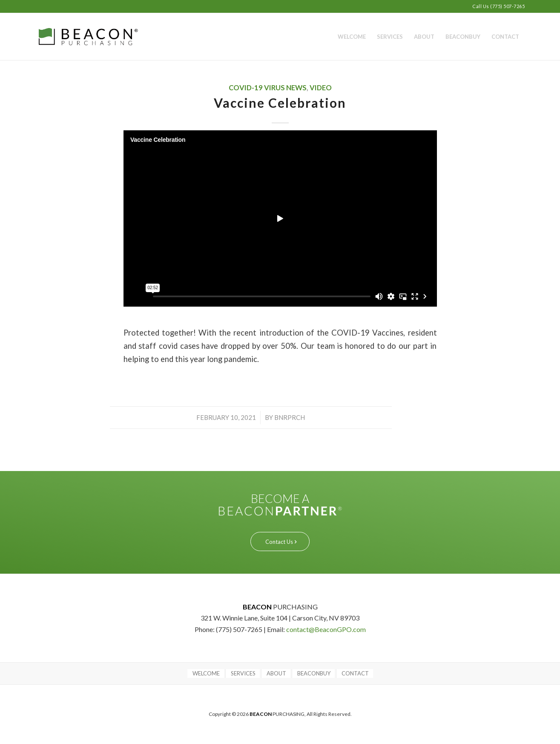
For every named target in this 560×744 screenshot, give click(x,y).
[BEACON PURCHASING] (104, 37)
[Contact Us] (280, 542)
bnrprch (290, 417)
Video (321, 88)
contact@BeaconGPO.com (326, 629)
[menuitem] (352, 37)
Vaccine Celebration (280, 103)
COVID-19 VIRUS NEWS (268, 88)
